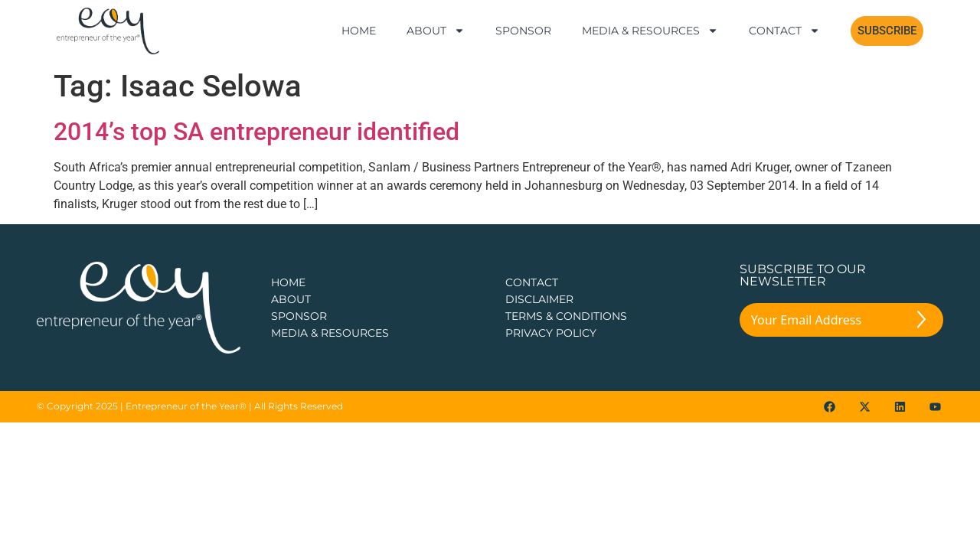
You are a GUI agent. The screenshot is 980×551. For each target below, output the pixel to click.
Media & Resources (650, 31)
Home (359, 31)
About (436, 31)
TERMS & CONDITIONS (566, 316)
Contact (784, 31)
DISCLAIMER (539, 299)
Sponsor (523, 31)
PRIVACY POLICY (551, 333)
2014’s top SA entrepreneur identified (256, 132)
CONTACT (532, 282)
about (291, 299)
